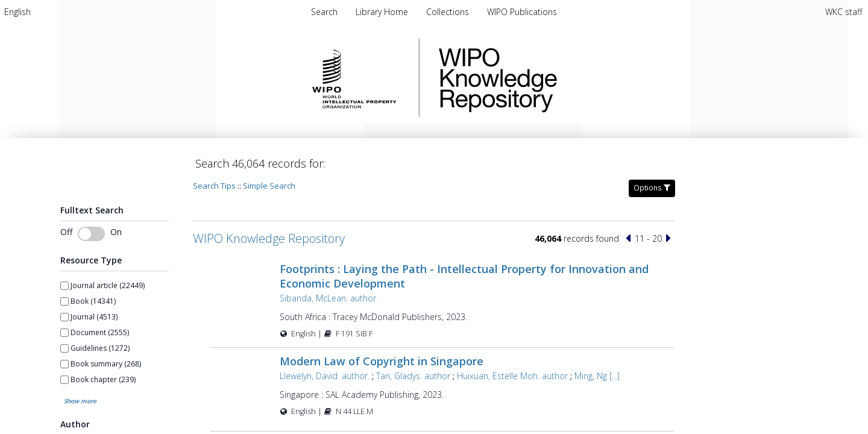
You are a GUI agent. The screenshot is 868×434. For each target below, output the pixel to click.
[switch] (91, 234)
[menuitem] (17, 12)
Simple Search (269, 186)
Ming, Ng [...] (597, 376)
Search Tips (214, 186)
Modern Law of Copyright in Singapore (382, 361)
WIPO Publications (522, 12)
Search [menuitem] (324, 12)
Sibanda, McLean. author (328, 298)
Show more (80, 401)
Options (652, 188)
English (17, 12)
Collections (449, 12)
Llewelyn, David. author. (325, 376)
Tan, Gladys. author (413, 376)
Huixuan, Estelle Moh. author (512, 376)
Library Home (383, 12)
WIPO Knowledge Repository (547, 78)
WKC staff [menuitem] (844, 12)
